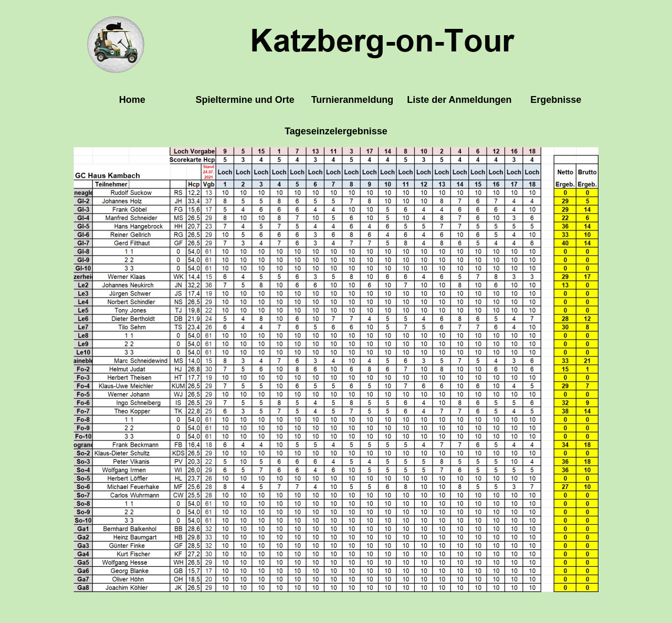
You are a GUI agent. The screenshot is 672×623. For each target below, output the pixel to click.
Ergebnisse (556, 100)
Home (132, 100)
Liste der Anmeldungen (459, 100)
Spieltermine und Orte (245, 100)
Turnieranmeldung (353, 100)
